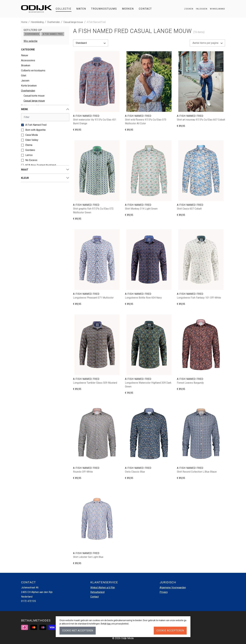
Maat (25, 170)
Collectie (64, 9)
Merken (128, 9)
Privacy (164, 592)
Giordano (30, 150)
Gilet (24, 76)
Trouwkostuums (104, 9)
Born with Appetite (35, 130)
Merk (24, 109)
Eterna (29, 145)
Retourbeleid (97, 592)
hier (109, 624)
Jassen (25, 81)
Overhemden (54, 22)
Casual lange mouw (73, 22)
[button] (216, 9)
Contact (145, 9)
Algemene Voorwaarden (173, 588)
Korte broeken (29, 86)
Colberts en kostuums (33, 70)
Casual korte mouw (34, 96)
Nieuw (25, 55)
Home (24, 22)
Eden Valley (32, 140)
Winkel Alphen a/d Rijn (103, 588)
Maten (81, 9)
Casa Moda (32, 135)
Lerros (29, 155)
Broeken (26, 65)
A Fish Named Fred (96, 22)
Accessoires (28, 60)
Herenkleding (37, 22)
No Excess (31, 160)
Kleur (25, 178)
